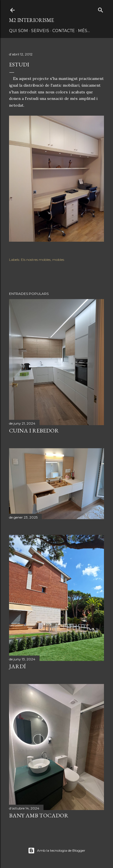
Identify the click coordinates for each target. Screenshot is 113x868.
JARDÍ (17, 666)
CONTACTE (64, 31)
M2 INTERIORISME (31, 20)
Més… (84, 31)
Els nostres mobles (36, 260)
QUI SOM (19, 31)
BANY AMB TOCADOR (39, 815)
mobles (58, 260)
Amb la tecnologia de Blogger (57, 851)
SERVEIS (40, 31)
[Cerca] (101, 9)
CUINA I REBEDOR (34, 430)
